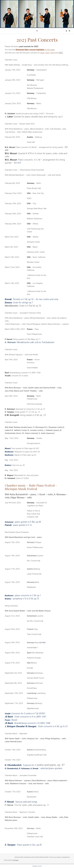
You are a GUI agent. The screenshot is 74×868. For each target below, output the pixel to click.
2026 (42, 53)
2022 (61, 53)
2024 (52, 53)
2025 (47, 53)
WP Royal (16, 860)
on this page (35, 50)
